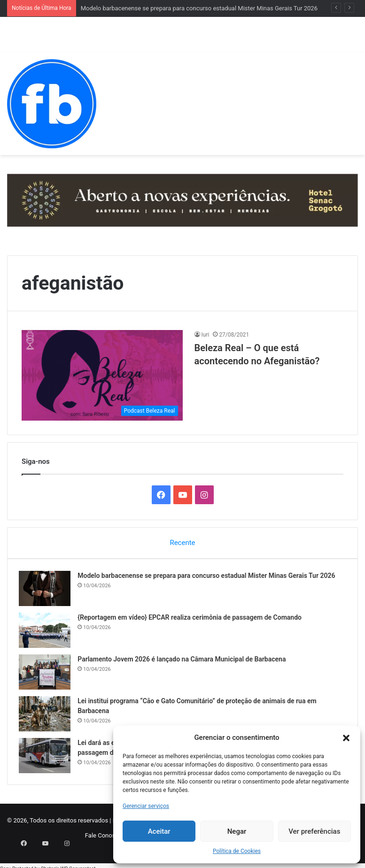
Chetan (48, 863)
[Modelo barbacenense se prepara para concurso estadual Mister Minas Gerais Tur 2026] (47, 591)
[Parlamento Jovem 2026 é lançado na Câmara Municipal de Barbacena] (47, 674)
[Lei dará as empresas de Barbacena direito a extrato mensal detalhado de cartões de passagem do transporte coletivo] (47, 758)
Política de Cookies (237, 851)
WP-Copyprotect (78, 863)
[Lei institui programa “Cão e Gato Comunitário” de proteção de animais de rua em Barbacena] (47, 716)
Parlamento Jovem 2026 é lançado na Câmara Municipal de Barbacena (184, 661)
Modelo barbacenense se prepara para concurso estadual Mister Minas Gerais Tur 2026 (199, 8)
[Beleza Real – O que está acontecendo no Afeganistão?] (102, 375)
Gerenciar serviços (146, 806)
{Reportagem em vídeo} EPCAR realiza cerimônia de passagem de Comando (192, 620)
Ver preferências (314, 831)
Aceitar (159, 831)
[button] (346, 738)
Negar (237, 831)
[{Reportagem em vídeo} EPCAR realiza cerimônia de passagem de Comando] (47, 633)
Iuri (206, 335)
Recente (182, 543)
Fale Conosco (104, 841)
